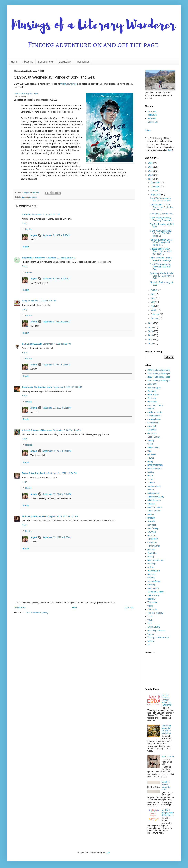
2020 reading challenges (159, 381)
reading (151, 557)
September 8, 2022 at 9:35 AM (56, 235)
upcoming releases (30, 197)
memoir (151, 490)
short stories (153, 588)
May (153, 302)
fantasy (151, 440)
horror (150, 476)
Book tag (152, 398)
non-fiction (152, 535)
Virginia (151, 634)
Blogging (152, 391)
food (149, 451)
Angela (34, 235)
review (150, 567)
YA (149, 645)
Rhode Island (154, 571)
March (154, 310)
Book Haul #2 (168, 756)
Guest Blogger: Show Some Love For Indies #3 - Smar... (161, 207)
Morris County (154, 511)
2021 (151, 323)
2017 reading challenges (159, 370)
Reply (25, 223)
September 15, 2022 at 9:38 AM (57, 537)
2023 (151, 175)
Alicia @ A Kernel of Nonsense (37, 430)
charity (150, 409)
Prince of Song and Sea (26, 93)
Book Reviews (46, 62)
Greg (24, 301)
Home (14, 62)
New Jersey (153, 528)
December (156, 183)
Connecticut (153, 423)
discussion (152, 433)
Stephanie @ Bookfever (34, 258)
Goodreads (153, 122)
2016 (151, 343)
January (155, 318)
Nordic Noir (153, 539)
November (156, 187)
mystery (151, 518)
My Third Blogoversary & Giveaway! (168, 813)
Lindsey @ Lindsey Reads (35, 516)
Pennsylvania (154, 546)
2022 (151, 179)
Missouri (151, 504)
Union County (154, 627)
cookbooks (152, 426)
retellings (152, 564)
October (155, 191)
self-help (151, 585)
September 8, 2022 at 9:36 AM (56, 279)
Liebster (151, 483)
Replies (29, 229)
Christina (27, 215)
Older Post (129, 608)
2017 (151, 339)
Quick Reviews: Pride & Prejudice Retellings (161, 259)
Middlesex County (156, 497)
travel (150, 620)
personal (151, 550)
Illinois (150, 479)
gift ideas (152, 454)
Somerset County (155, 592)
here (170, 150)
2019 (151, 331)
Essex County (154, 437)
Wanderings (83, 62)
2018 (151, 335)
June (153, 298)
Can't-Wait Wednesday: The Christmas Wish (161, 199)
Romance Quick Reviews (162, 214)
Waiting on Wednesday (158, 637)
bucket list (152, 402)
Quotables (152, 553)
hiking (150, 462)
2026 (151, 163)
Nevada (151, 521)
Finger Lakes (153, 447)
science (151, 578)
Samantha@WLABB (32, 344)
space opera (153, 595)
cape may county (155, 405)
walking (151, 641)
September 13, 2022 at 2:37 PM (63, 516)
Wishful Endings (68, 84)
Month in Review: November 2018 (166, 786)
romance (152, 574)
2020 (151, 327)
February (155, 314)
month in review (155, 507)
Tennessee (152, 602)
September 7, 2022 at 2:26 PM (42, 301)
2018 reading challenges (159, 373)
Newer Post (20, 608)
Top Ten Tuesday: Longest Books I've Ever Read (167, 700)
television (152, 599)
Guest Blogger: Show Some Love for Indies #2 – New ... (161, 251)
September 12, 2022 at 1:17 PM (57, 494)
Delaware (152, 430)
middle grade (153, 493)
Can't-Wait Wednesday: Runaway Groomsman (162, 219)
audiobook (152, 384)
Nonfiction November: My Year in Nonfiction (167, 729)
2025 (151, 167)
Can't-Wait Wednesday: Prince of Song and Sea (161, 267)
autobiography (154, 388)
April (153, 306)
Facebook (152, 111)
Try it (150, 624)
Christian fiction (155, 416)
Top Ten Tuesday (155, 613)
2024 (151, 171)
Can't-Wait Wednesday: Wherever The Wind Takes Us (161, 233)
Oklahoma (152, 543)
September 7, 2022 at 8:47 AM (46, 215)
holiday (151, 472)
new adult (152, 525)
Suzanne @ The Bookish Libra (37, 387)
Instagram (152, 115)
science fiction (154, 581)
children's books (155, 412)
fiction (150, 444)
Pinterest (152, 118)
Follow (148, 130)
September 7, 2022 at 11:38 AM (61, 258)
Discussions (65, 62)
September (156, 195)
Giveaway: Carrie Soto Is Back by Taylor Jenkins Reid (162, 276)
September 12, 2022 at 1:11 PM (57, 408)
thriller (150, 606)
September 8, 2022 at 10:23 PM (67, 387)
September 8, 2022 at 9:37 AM (56, 322)
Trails (150, 616)
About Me (28, 62)
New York (152, 532)
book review (153, 395)
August (154, 290)
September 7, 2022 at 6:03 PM (57, 344)
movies (151, 514)
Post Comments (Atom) (37, 613)
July (153, 294)
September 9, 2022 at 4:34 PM (67, 430)
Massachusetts (154, 486)
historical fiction (155, 469)
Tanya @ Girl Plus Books (34, 473)
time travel (152, 609)
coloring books (154, 419)
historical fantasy (155, 465)
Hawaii (151, 458)
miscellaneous (154, 500)
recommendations (156, 560)
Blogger (106, 853)
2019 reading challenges (159, 377)
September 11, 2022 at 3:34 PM (62, 473)
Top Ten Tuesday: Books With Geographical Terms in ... (161, 242)
